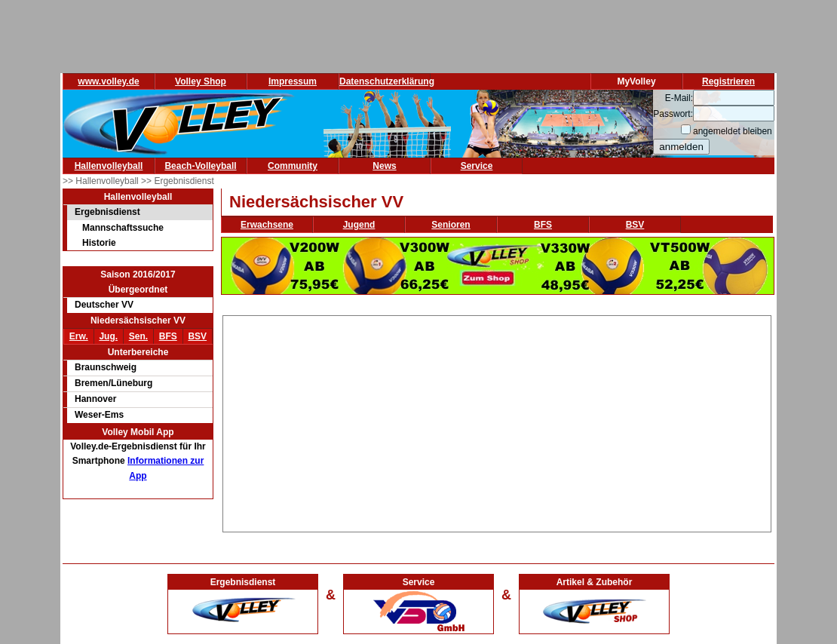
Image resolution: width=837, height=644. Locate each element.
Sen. (138, 336)
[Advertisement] (497, 422)
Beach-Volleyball (200, 166)
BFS (168, 336)
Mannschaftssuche (123, 228)
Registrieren (728, 81)
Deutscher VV (104, 305)
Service (477, 166)
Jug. (108, 336)
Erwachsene (267, 225)
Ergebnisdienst (107, 212)
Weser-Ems (99, 415)
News (384, 166)
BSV (197, 336)
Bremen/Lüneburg (113, 383)
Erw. (79, 336)
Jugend (359, 225)
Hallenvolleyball (109, 166)
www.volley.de (108, 81)
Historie (99, 243)
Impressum (293, 81)
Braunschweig (106, 367)
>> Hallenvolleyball (102, 181)
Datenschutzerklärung (387, 81)
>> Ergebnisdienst (178, 181)
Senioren (451, 225)
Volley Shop (201, 81)
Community (293, 166)
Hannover (95, 399)
